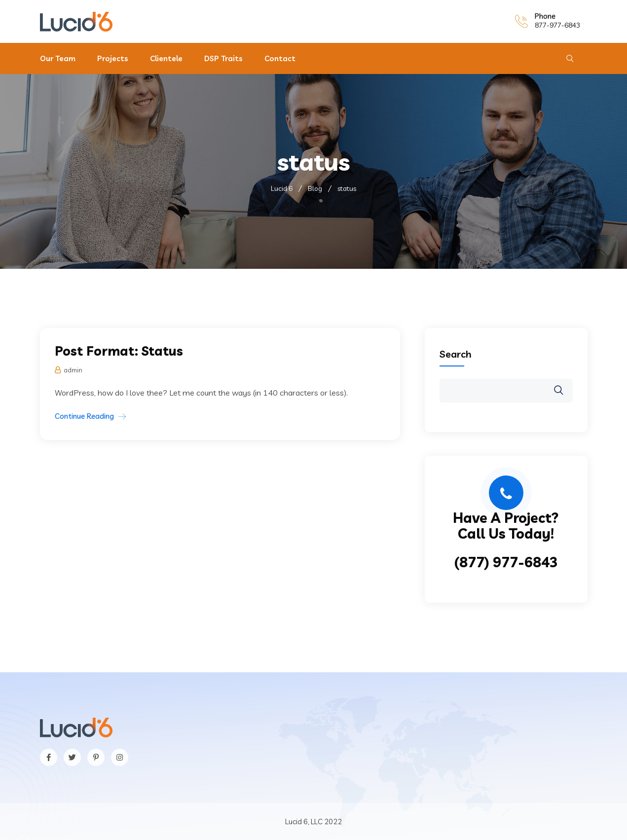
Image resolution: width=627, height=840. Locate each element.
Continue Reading (84, 416)
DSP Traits (223, 58)
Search (456, 354)
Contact (280, 58)
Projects (113, 58)
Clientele (166, 58)
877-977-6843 (557, 25)
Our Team (58, 58)
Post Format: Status (119, 351)
